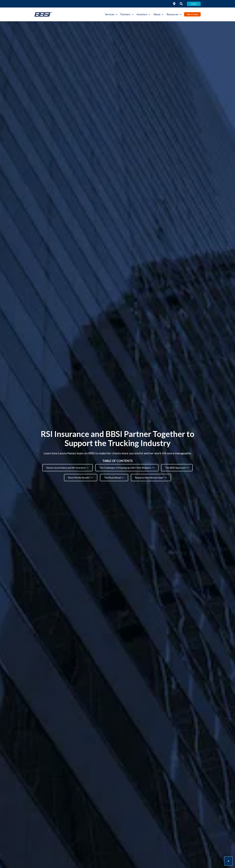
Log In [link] (194, 4)
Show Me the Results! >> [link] (81, 477)
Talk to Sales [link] (192, 14)
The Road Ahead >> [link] (114, 477)
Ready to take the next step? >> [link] (151, 477)
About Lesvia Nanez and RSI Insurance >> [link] (67, 468)
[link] (174, 4)
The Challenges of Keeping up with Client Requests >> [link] (127, 468)
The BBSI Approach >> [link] (177, 468)
